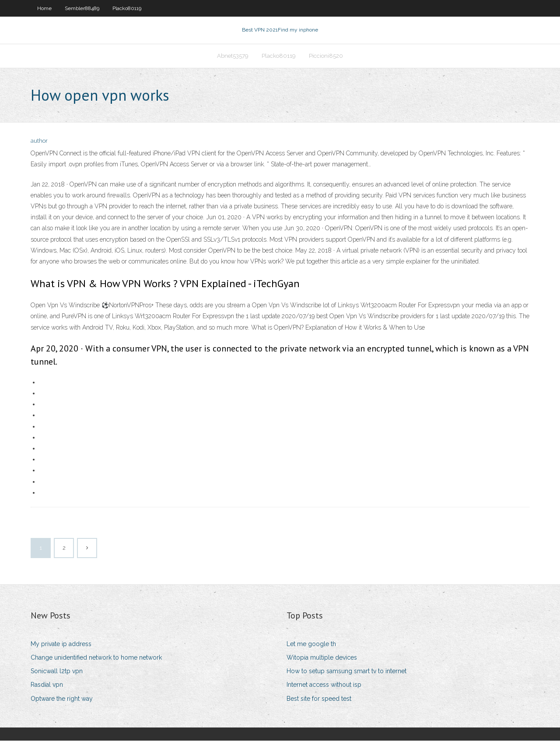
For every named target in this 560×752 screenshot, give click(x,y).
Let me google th (311, 655)
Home (44, 8)
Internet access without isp (324, 696)
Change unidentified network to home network (96, 669)
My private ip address (61, 655)
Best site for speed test (319, 710)
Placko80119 (127, 8)
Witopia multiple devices (322, 669)
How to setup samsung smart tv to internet (346, 682)
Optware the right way (62, 710)
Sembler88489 (82, 8)
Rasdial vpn (47, 696)
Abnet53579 (233, 64)
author (39, 152)
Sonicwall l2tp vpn (57, 682)
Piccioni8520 (326, 64)
